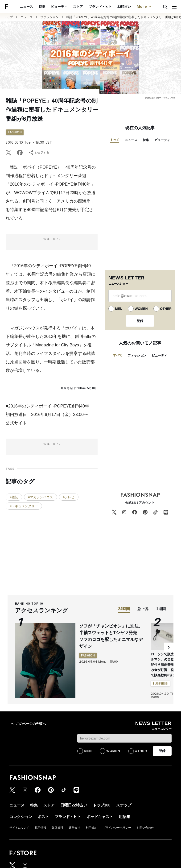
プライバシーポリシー (117, 828)
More (145, 7)
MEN (119, 309)
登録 (140, 321)
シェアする (39, 153)
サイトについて (19, 828)
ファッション (49, 17)
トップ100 (102, 805)
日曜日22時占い (74, 805)
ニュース (26, 7)
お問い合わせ (145, 828)
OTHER (166, 309)
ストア (78, 7)
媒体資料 (58, 828)
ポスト (43, 817)
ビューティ (59, 7)
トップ (8, 17)
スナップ (124, 805)
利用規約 (91, 828)
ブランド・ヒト (100, 7)
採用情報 (41, 828)
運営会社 (74, 828)
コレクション (21, 817)
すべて (115, 140)
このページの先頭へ (28, 724)
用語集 (124, 817)
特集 (42, 7)
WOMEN (141, 309)
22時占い (124, 7)
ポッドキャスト (100, 817)
